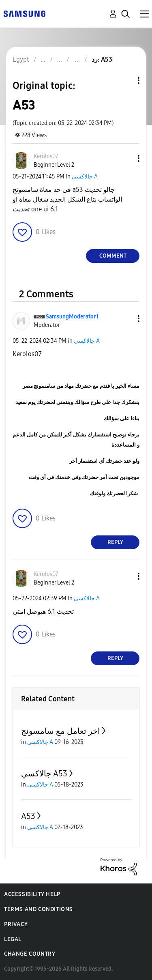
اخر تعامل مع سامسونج (61, 731)
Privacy (16, 924)
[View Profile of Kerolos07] (46, 156)
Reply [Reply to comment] (115, 542)
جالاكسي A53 (44, 774)
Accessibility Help (32, 894)
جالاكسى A (85, 177)
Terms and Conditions (39, 909)
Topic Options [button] (125, 81)
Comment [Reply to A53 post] (113, 256)
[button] (125, 158)
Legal (13, 939)
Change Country (30, 954)
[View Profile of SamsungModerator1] (72, 317)
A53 (28, 816)
